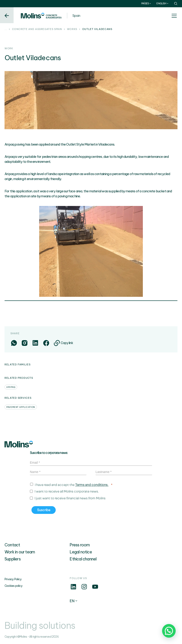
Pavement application (21, 407)
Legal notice (81, 552)
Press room (80, 545)
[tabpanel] (91, 251)
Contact (12, 545)
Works (72, 29)
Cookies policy (13, 586)
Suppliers (13, 559)
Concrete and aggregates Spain (37, 29)
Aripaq (11, 387)
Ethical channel (83, 559)
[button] (169, 631)
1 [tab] (91, 301)
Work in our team (20, 552)
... (6, 29)
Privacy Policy (13, 579)
